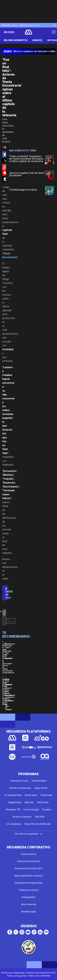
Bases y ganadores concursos (29, 876)
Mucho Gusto (31, 795)
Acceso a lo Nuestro (22, 817)
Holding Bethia (28, 897)
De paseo (47, 810)
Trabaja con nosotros (28, 890)
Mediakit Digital (29, 912)
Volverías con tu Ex (19, 781)
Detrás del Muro (39, 781)
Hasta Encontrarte (9, 621)
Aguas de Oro (41, 788)
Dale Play (29, 802)
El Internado (47, 795)
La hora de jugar (31, 810)
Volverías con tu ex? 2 (30, 25)
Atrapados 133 (13, 810)
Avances (37, 40)
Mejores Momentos (16, 40)
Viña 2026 (40, 817)
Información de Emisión (28, 861)
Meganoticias (15, 802)
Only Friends (43, 802)
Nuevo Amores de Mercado (38, 824)
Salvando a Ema (9, 25)
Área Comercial (29, 904)
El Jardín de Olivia (13, 795)
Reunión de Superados (20, 788)
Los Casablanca (14, 824)
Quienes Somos (29, 854)
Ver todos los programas (29, 834)
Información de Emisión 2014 (29, 868)
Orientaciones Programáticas (28, 883)
